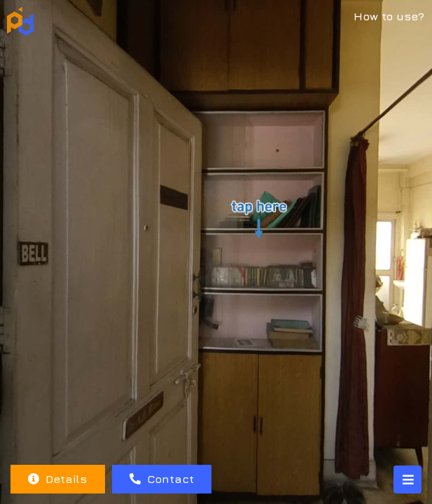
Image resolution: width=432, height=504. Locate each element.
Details (57, 479)
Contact (162, 479)
